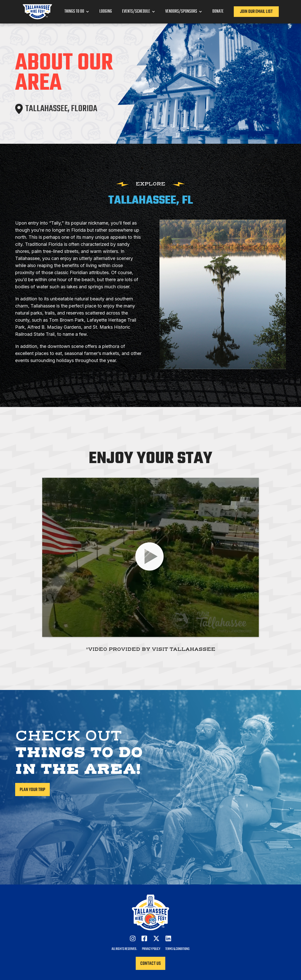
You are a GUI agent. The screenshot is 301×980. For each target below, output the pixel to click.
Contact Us (150, 964)
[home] (37, 12)
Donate (218, 12)
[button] (77, 12)
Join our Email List (256, 12)
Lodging (106, 12)
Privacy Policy (151, 949)
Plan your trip (32, 790)
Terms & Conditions (177, 949)
